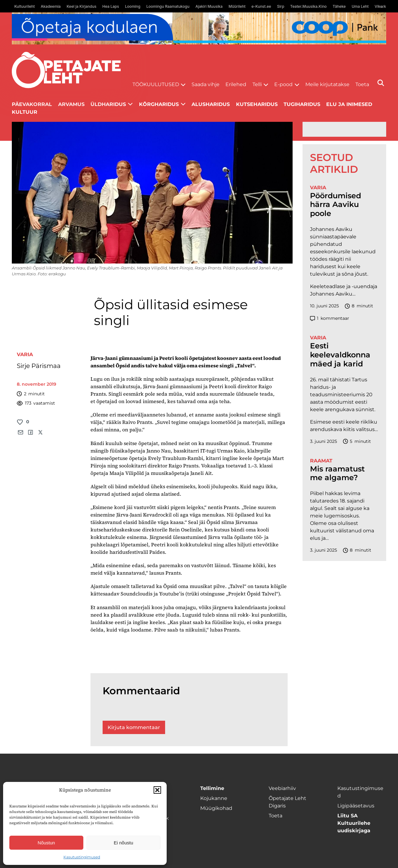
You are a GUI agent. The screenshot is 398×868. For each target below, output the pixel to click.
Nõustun (46, 843)
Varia (25, 354)
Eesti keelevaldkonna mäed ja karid (340, 355)
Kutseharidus (257, 104)
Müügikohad (216, 808)
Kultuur (25, 112)
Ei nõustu (124, 843)
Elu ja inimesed (349, 104)
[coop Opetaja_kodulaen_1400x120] (199, 28)
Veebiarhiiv (282, 788)
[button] (157, 790)
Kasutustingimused (82, 857)
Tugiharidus (302, 104)
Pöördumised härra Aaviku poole (336, 205)
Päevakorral (32, 104)
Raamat (321, 461)
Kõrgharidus (159, 104)
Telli (257, 84)
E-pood (283, 84)
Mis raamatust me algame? (337, 473)
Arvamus (71, 104)
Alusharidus (211, 104)
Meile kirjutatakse (327, 84)
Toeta (362, 84)
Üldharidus (108, 104)
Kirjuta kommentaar (134, 727)
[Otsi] (381, 83)
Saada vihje (206, 84)
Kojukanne (214, 798)
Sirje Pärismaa (39, 366)
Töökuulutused (156, 84)
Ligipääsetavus (356, 806)
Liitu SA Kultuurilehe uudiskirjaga (354, 823)
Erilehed (236, 84)
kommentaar (330, 318)
